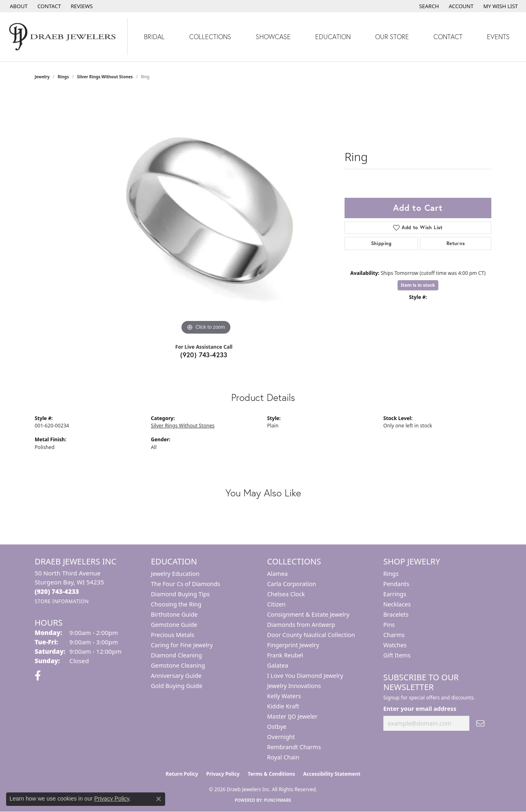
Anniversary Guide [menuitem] (176, 676)
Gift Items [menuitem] (397, 655)
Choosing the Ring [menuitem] (176, 604)
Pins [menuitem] (389, 625)
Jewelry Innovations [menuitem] (294, 686)
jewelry (42, 77)
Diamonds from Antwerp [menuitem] (301, 625)
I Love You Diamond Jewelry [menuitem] (305, 676)
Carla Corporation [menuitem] (292, 584)
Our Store (392, 37)
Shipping (381, 243)
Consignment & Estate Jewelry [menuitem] (308, 614)
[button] (428, 6)
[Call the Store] (57, 591)
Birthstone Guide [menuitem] (174, 614)
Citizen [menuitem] (276, 604)
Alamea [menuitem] (277, 574)
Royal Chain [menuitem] (283, 757)
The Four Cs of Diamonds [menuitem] (186, 584)
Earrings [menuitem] (395, 594)
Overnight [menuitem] (281, 737)
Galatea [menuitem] (278, 665)
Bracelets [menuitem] (396, 614)
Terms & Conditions (272, 774)
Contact (448, 37)
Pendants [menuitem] (396, 584)
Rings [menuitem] (391, 574)
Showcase (273, 37)
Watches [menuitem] (395, 645)
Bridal (154, 37)
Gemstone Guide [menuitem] (174, 625)
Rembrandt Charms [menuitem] (294, 747)
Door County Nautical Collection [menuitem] (311, 635)
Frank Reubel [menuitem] (285, 655)
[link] (18, 6)
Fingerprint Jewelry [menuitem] (293, 645)
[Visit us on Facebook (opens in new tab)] (38, 676)
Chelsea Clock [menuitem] (286, 594)
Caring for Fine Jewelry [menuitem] (182, 645)
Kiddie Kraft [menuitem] (283, 706)
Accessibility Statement (332, 774)
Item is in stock (418, 285)
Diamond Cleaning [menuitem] (176, 655)
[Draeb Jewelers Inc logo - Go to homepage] (64, 37)
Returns (456, 243)
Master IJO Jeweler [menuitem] (292, 716)
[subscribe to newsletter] (480, 723)
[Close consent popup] (159, 799)
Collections (210, 37)
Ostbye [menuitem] (277, 727)
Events (498, 37)
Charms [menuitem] (394, 635)
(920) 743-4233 (204, 355)
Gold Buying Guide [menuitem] (177, 686)
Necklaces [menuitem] (397, 604)
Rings (63, 77)
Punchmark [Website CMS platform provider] (278, 800)
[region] (206, 215)
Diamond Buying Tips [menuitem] (180, 594)
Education (333, 37)
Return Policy (182, 774)
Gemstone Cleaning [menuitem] (178, 665)
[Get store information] (62, 601)
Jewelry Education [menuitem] (175, 574)
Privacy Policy (223, 774)
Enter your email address (420, 709)
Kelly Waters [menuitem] (284, 696)
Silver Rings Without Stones (105, 77)
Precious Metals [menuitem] (172, 635)
